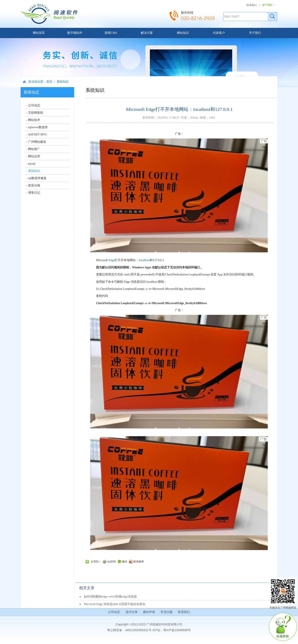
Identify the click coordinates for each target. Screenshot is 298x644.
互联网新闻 (36, 113)
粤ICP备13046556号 (177, 630)
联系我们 (252, 5)
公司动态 (34, 105)
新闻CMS (111, 33)
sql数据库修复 (37, 178)
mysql (32, 164)
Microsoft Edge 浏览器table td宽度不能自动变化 (115, 604)
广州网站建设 (37, 142)
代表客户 (219, 33)
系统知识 (63, 82)
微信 (125, 562)
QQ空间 (111, 562)
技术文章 (132, 612)
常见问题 (167, 612)
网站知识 (183, 33)
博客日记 (34, 193)
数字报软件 (75, 33)
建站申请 (149, 612)
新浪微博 (138, 562)
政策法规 (34, 185)
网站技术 (34, 120)
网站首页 (39, 33)
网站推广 (34, 149)
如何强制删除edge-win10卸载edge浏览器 (110, 597)
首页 (49, 82)
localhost (144, 260)
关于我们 (255, 33)
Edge (112, 260)
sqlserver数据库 (38, 127)
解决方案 (147, 33)
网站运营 (34, 156)
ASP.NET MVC (38, 135)
